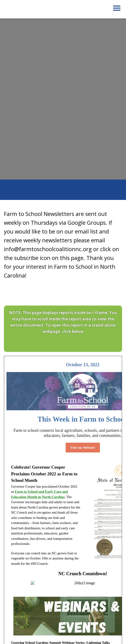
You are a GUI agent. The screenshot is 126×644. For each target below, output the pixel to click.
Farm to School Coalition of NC (27, 11)
